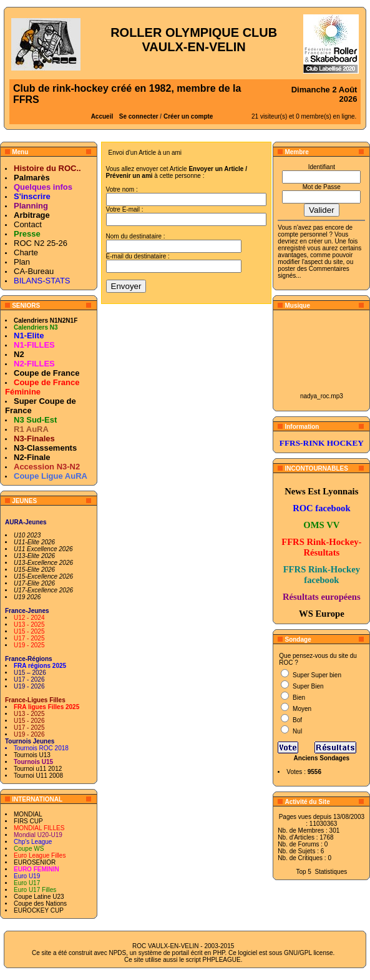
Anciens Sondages (322, 758)
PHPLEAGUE (222, 960)
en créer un (315, 241)
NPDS (117, 953)
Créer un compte (188, 116)
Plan (22, 262)
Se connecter (139, 116)
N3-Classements (45, 448)
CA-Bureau (34, 271)
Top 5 (303, 872)
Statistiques (331, 872)
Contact (28, 224)
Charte (26, 252)
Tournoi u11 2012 (38, 769)
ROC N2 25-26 (41, 243)
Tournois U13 (32, 755)
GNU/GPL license (309, 953)
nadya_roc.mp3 (322, 396)
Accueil (102, 116)
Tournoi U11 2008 (38, 776)
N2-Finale (32, 457)
